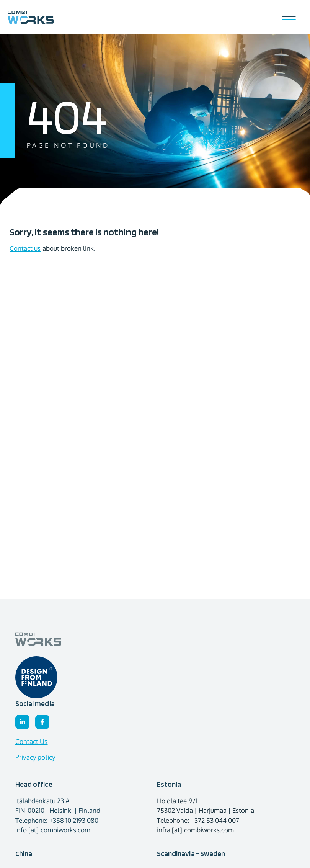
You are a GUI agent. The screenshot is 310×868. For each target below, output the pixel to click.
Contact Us (32, 741)
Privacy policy (35, 757)
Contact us (25, 248)
